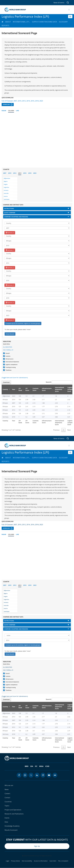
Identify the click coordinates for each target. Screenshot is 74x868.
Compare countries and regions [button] (16, 217)
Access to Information (41, 861)
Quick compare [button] (10, 213)
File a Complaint (63, 861)
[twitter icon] (31, 775)
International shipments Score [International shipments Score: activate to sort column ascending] (59, 389)
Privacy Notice (15, 861)
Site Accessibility (27, 861)
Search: (59, 382)
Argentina (6, 187)
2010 (10, 173)
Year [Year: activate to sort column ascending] (14, 389)
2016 (25, 173)
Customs (8, 356)
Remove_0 (10, 233)
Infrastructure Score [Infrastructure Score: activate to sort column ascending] (47, 389)
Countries (8, 802)
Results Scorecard (11, 830)
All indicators (8, 347)
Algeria (6, 181)
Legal (7, 861)
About (8, 22)
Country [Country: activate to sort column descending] (5, 389)
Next (69, 430)
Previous (56, 430)
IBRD (26, 766)
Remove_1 (10, 250)
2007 (5, 173)
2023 (35, 173)
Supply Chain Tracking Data (45, 22)
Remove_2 (10, 268)
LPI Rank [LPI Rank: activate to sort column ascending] (20, 389)
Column (11, 111)
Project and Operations (13, 810)
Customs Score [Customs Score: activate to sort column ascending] (36, 389)
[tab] (37, 209)
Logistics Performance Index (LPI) (25, 16)
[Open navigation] (69, 10)
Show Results (10, 334)
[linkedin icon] (37, 775)
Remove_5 (10, 320)
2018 (30, 173)
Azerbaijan (7, 199)
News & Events (59, 3)
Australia (6, 193)
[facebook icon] (19, 775)
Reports (5, 26)
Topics (7, 806)
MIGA (41, 766)
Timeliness (8, 370)
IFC (36, 766)
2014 (20, 173)
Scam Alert (53, 861)
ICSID (47, 766)
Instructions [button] (9, 209)
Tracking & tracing (10, 367)
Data (6, 822)
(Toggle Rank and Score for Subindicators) (15, 378)
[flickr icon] (55, 775)
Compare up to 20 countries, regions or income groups (23, 323)
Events (7, 818)
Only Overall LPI (8, 350)
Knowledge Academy (12, 826)
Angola (6, 184)
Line (17, 111)
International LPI (21, 22)
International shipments (12, 362)
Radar (4, 111)
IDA (32, 766)
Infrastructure (9, 359)
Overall (7, 353)
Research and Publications (14, 814)
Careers (7, 794)
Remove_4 (10, 303)
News (7, 789)
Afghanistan (7, 178)
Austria (6, 196)
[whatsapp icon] (25, 775)
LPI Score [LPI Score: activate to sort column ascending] (27, 389)
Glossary (63, 22)
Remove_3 (10, 285)
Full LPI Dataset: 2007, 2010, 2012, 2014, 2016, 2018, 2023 (22, 101)
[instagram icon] (43, 775)
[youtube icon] (49, 775)
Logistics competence (11, 365)
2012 (15, 173)
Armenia (6, 190)
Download (8, 105)
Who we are (9, 785)
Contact (7, 798)
